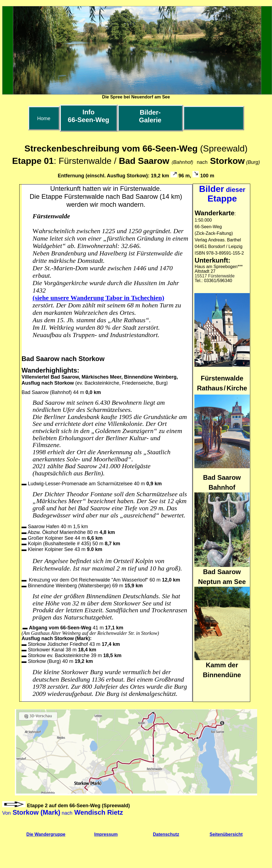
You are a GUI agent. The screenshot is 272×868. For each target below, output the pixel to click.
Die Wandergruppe (46, 834)
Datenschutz (166, 834)
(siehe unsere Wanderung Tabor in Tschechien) (98, 298)
